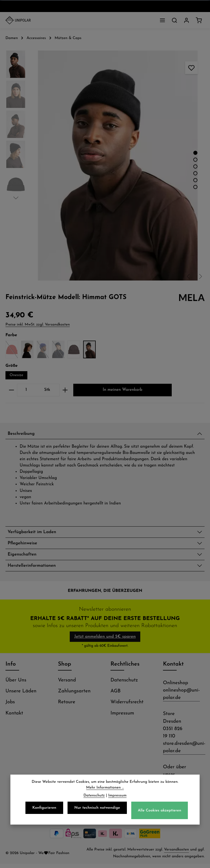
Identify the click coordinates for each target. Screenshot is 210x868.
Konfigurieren (44, 809)
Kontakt (14, 718)
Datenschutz (124, 685)
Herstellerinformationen (35, 570)
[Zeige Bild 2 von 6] (195, 160)
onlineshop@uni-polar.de (181, 698)
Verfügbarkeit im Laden (35, 534)
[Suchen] (174, 20)
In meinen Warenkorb (122, 390)
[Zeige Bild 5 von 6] (195, 180)
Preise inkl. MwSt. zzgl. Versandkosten (38, 325)
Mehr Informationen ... (105, 789)
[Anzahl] (26, 390)
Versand (67, 685)
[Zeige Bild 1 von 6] (195, 153)
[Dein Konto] (186, 20)
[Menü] (162, 20)
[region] (105, 166)
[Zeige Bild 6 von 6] (195, 187)
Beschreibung (23, 434)
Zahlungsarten (74, 696)
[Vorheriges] (189, 276)
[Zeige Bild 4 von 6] (195, 173)
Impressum (122, 718)
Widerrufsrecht (127, 706)
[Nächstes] (200, 276)
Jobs (10, 706)
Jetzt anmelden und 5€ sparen (105, 641)
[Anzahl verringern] (11, 390)
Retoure (67, 706)
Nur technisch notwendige (97, 809)
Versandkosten (177, 854)
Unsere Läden (21, 696)
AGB (116, 696)
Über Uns (16, 685)
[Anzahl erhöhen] (65, 390)
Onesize (16, 375)
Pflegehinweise (24, 546)
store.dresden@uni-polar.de (184, 752)
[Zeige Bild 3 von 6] (195, 166)
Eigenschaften (24, 558)
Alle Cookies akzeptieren (160, 811)
